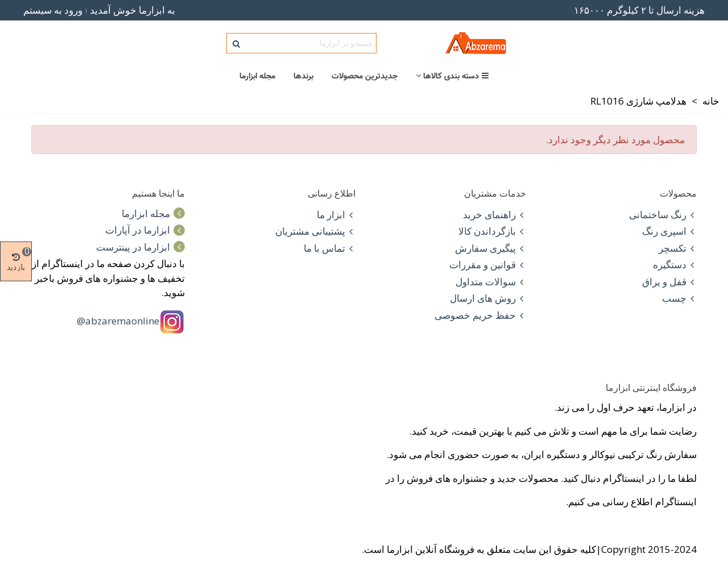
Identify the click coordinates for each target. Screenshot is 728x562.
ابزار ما (336, 215)
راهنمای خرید (495, 215)
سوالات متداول (491, 282)
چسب (679, 298)
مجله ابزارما (257, 76)
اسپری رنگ (669, 231)
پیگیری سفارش (491, 248)
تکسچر (678, 248)
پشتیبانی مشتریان (315, 231)
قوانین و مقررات (488, 265)
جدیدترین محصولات (365, 76)
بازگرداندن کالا (492, 231)
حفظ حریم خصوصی (480, 315)
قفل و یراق (669, 282)
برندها (303, 76)
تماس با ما (330, 248)
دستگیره (675, 265)
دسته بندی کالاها (456, 76)
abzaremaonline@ (118, 321)
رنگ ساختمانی (663, 215)
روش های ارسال (488, 298)
